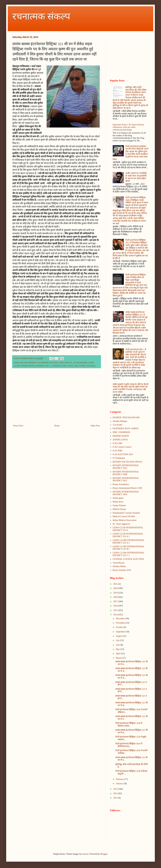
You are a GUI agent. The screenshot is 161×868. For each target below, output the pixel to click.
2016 (116, 606)
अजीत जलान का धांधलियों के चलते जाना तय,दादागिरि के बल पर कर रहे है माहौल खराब (136, 177)
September (121, 632)
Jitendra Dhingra (120, 421)
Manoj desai (118, 502)
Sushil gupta (118, 498)
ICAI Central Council (122, 447)
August (119, 636)
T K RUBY (118, 425)
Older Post (95, 426)
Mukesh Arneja (119, 509)
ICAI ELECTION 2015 (123, 454)
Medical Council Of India (124, 516)
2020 (116, 588)
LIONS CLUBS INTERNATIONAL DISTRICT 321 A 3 (129, 541)
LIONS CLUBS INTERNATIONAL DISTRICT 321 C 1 (129, 554)
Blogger (104, 854)
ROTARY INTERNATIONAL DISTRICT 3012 (126, 467)
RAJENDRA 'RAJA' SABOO (126, 428)
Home (57, 426)
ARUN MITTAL (66, 363)
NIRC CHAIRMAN (121, 432)
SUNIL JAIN (73, 366)
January (119, 784)
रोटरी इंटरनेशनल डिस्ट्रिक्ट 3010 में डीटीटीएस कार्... (129, 745)
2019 (116, 593)
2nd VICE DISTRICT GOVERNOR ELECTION (39, 363)
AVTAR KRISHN (80, 363)
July (118, 640)
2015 (116, 610)
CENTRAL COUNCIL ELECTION (128, 559)
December (121, 619)
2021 (116, 584)
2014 (116, 615)
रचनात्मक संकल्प (41, 16)
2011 (116, 798)
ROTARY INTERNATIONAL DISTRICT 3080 (126, 473)
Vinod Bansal (119, 563)
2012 (116, 793)
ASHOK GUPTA (120, 440)
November (121, 623)
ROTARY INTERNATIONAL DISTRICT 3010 (126, 493)
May (118, 649)
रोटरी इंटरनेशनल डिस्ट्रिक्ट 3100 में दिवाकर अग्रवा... (129, 725)
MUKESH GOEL (60, 366)
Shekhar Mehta (119, 566)
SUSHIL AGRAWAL (87, 366)
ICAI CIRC (118, 443)
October (120, 627)
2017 (116, 601)
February (120, 779)
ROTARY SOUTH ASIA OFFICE (128, 462)
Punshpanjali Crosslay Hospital (126, 513)
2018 (116, 597)
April (118, 654)
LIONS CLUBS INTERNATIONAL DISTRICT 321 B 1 (129, 548)
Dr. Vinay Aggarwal (121, 524)
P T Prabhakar (119, 458)
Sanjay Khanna (119, 505)
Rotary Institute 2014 (122, 570)
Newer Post (18, 426)
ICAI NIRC (118, 451)
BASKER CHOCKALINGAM (126, 417)
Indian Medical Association (125, 520)
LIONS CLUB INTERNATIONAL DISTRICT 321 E (128, 529)
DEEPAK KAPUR (121, 436)
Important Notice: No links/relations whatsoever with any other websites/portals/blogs (128, 127)
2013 (116, 789)
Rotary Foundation (121, 484)
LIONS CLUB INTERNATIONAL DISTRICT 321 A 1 (128, 535)
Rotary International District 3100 (127, 488)
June (118, 645)
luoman (85, 854)
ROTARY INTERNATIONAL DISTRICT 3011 (126, 479)
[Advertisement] (57, 398)
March (119, 658)
